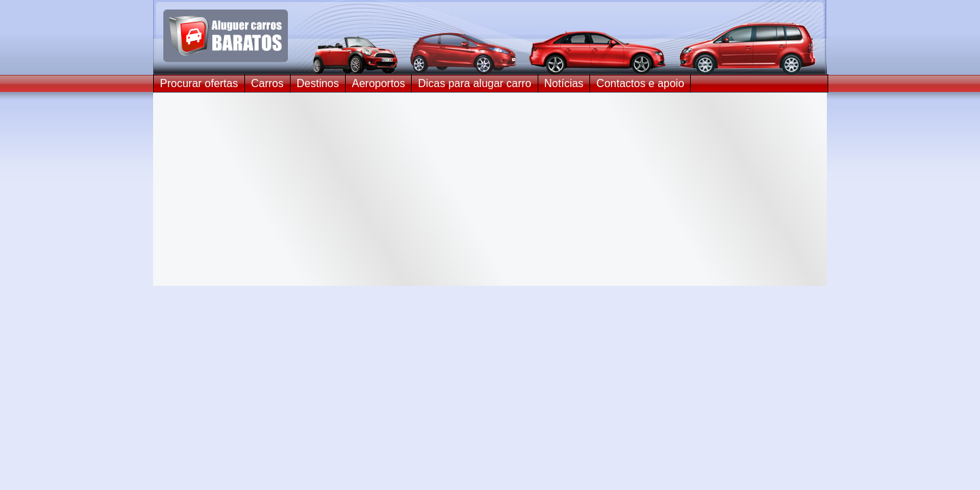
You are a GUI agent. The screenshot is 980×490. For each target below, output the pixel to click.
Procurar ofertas (199, 83)
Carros (267, 83)
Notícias (564, 83)
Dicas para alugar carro (474, 83)
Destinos (318, 83)
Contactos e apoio (640, 83)
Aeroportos (378, 83)
